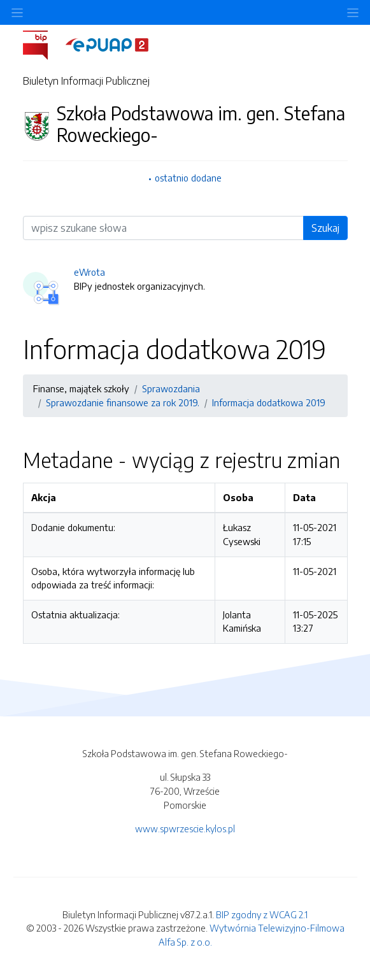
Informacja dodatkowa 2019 (269, 402)
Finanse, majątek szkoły (81, 388)
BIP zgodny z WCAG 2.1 (262, 914)
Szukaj (325, 228)
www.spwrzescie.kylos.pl (185, 828)
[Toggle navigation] (353, 12)
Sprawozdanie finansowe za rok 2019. (123, 402)
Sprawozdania (171, 388)
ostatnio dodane (188, 178)
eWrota (89, 272)
